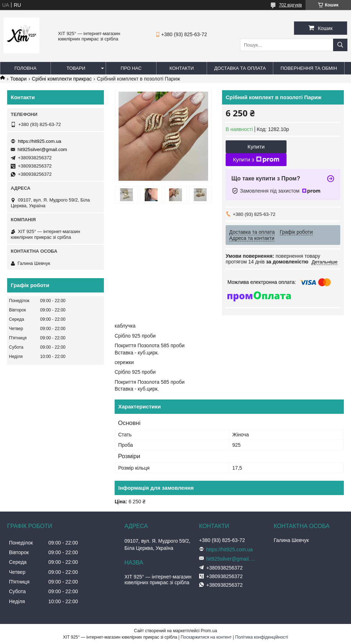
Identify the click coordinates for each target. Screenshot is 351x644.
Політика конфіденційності (262, 637)
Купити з (256, 160)
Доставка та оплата (240, 68)
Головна (25, 68)
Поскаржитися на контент (206, 637)
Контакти (182, 68)
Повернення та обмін (309, 68)
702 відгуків (290, 5)
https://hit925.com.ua (40, 141)
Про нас (131, 68)
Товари (76, 68)
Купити (256, 147)
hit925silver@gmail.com (42, 149)
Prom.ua (209, 631)
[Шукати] (340, 45)
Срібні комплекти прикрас (62, 79)
